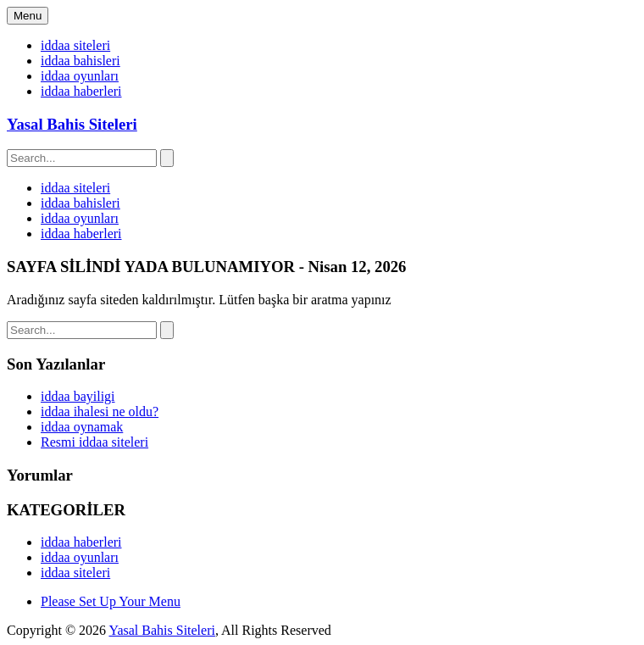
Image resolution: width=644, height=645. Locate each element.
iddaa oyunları (80, 76)
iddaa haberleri (81, 91)
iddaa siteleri (75, 45)
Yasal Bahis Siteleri (72, 124)
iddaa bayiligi (78, 396)
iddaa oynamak (82, 427)
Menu (28, 16)
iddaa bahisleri (80, 61)
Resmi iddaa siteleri (94, 442)
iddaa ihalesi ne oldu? (100, 411)
